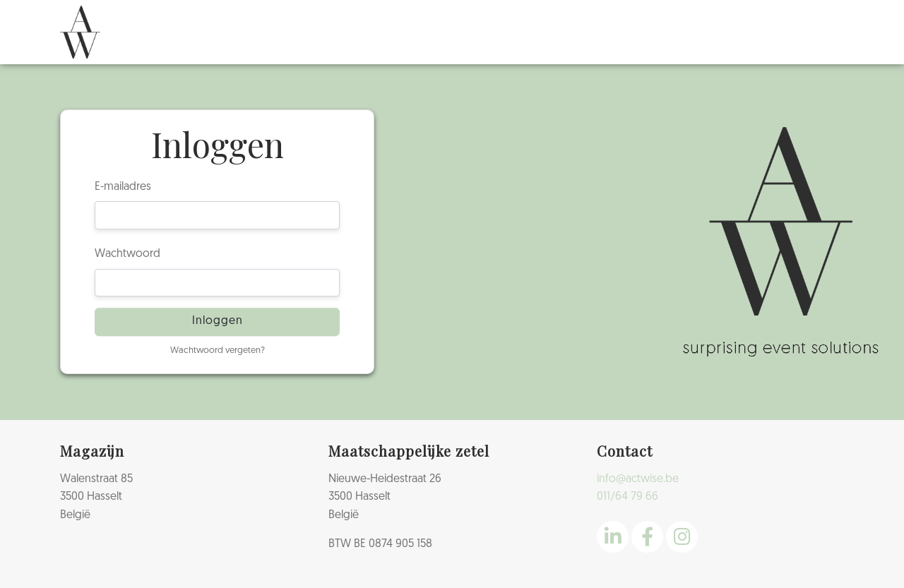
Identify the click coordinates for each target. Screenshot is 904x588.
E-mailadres (123, 187)
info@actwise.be (638, 479)
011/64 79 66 (628, 497)
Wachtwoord (127, 254)
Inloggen (218, 321)
